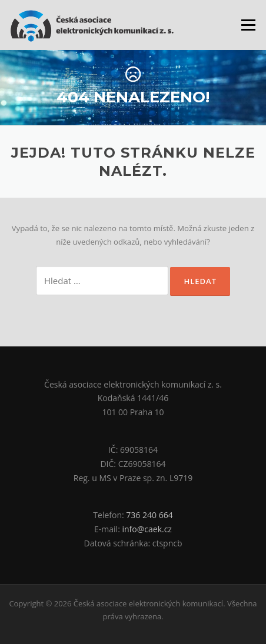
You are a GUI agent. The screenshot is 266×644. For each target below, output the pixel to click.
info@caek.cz (147, 529)
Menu (248, 25)
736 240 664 (149, 515)
